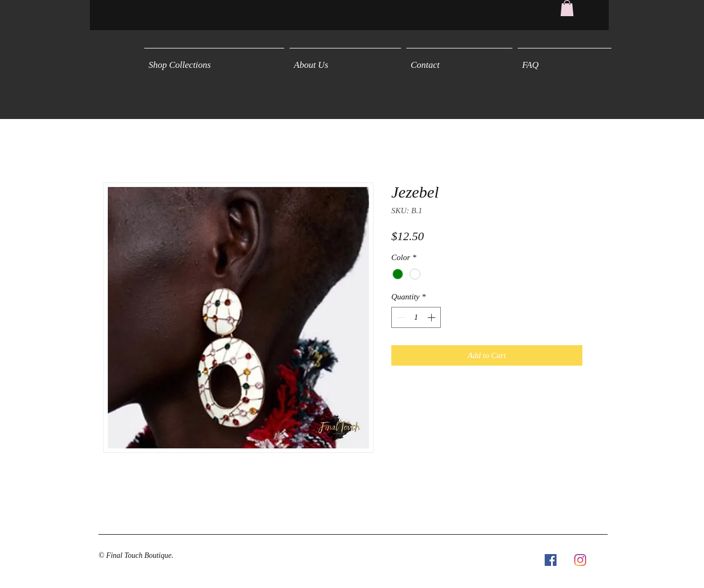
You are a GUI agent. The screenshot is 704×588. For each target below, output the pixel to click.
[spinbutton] (416, 317)
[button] (567, 8)
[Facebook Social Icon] (551, 560)
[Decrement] (400, 317)
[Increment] (432, 317)
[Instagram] (580, 560)
